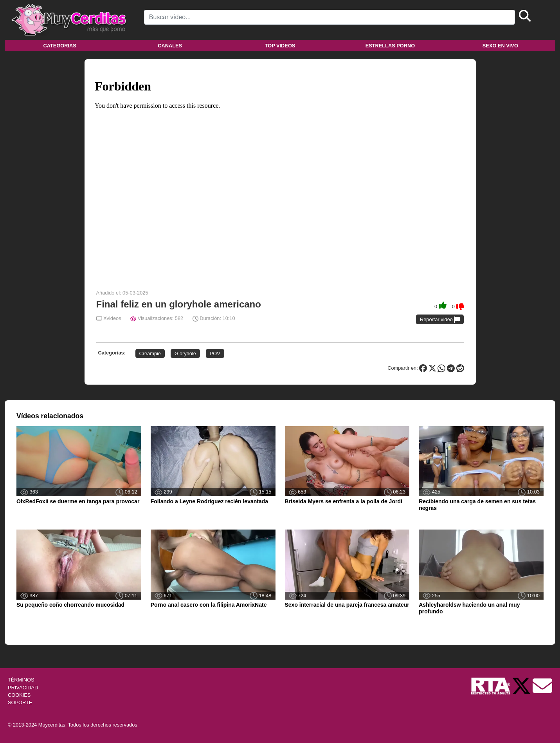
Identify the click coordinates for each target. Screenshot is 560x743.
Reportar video (440, 320)
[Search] (330, 17)
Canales (170, 46)
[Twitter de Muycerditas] (522, 686)
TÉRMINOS (21, 680)
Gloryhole (185, 353)
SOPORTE (20, 702)
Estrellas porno (390, 46)
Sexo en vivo (500, 46)
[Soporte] (542, 686)
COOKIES (19, 695)
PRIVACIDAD (23, 688)
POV (215, 353)
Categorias (60, 46)
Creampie (150, 353)
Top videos (280, 46)
